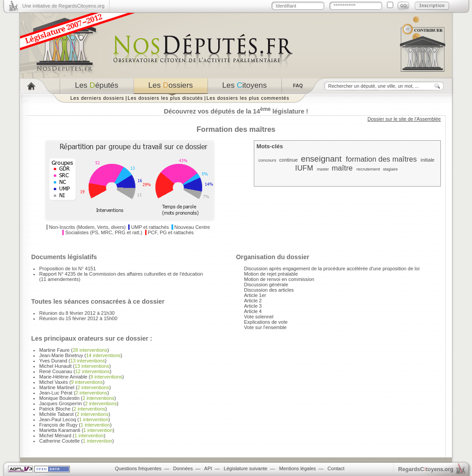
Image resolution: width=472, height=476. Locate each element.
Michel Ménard (55, 435)
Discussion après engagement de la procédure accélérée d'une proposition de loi (332, 269)
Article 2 (253, 301)
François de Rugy (58, 425)
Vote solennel (259, 317)
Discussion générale (266, 285)
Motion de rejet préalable (271, 274)
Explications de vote (266, 322)
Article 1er (255, 295)
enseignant (321, 159)
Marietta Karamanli (60, 430)
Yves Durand (53, 361)
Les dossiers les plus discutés (165, 98)
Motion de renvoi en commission (279, 279)
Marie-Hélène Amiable (63, 377)
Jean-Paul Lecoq (58, 419)
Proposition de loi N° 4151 (67, 269)
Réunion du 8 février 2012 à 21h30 (77, 313)
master (323, 169)
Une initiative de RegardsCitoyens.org (63, 6)
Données (183, 468)
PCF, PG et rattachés (171, 232)
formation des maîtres (381, 159)
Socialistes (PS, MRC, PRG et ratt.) (104, 232)
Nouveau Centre (192, 227)
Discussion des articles (269, 290)
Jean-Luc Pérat (56, 393)
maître (342, 168)
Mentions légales (298, 468)
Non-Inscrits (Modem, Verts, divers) (87, 227)
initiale (428, 160)
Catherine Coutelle (59, 441)
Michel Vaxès (54, 382)
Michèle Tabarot (56, 414)
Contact (336, 468)
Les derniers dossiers (97, 98)
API (208, 468)
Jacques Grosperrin (61, 403)
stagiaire (390, 169)
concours (267, 160)
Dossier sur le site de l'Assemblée (404, 119)
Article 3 (253, 306)
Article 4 (253, 311)
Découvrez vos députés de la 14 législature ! (236, 111)
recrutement (368, 169)
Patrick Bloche (55, 409)
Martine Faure (54, 350)
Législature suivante (246, 468)
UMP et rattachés (150, 227)
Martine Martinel (57, 387)
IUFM (304, 168)
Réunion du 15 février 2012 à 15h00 (78, 318)
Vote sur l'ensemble (265, 327)
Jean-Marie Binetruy (61, 355)
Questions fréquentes (138, 468)
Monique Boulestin (59, 398)
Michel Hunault (55, 366)
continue (289, 160)
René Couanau (56, 371)
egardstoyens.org (426, 469)
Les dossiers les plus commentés (248, 98)
